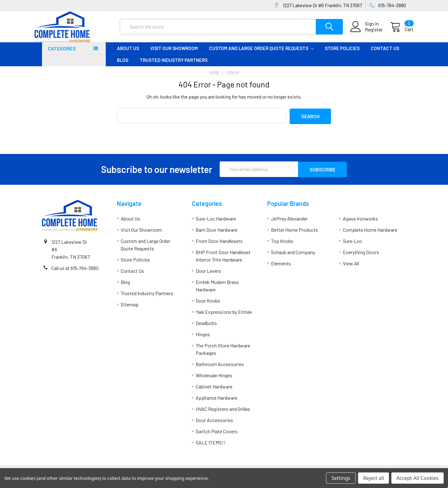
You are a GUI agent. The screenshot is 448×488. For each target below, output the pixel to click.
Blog (123, 66)
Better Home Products (294, 234)
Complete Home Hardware (370, 234)
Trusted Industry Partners (174, 66)
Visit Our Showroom (174, 54)
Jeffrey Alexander (289, 223)
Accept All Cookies (418, 478)
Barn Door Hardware (217, 234)
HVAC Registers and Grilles (223, 414)
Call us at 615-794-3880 (75, 273)
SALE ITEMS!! (211, 447)
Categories (62, 54)
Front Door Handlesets (219, 246)
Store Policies (342, 54)
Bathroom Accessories (220, 369)
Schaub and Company (293, 257)
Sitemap (130, 309)
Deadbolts (206, 328)
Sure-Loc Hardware (216, 223)
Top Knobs (282, 246)
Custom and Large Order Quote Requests (261, 54)
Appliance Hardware (217, 402)
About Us (128, 54)
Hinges (203, 339)
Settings (341, 478)
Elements (281, 268)
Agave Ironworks (360, 223)
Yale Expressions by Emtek (224, 316)
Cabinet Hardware (214, 391)
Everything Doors (361, 257)
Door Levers (208, 275)
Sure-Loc (352, 246)
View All (351, 268)
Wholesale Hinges (214, 380)
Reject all (373, 478)
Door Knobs (208, 305)
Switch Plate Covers (217, 436)
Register (366, 33)
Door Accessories (214, 425)
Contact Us (385, 54)
